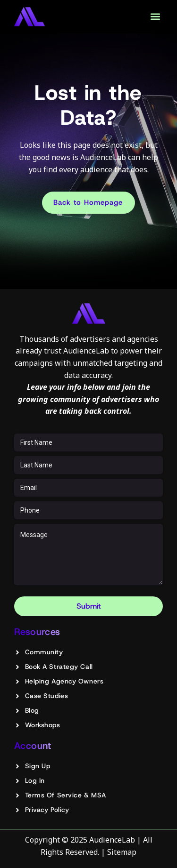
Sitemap (122, 852)
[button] (155, 17)
